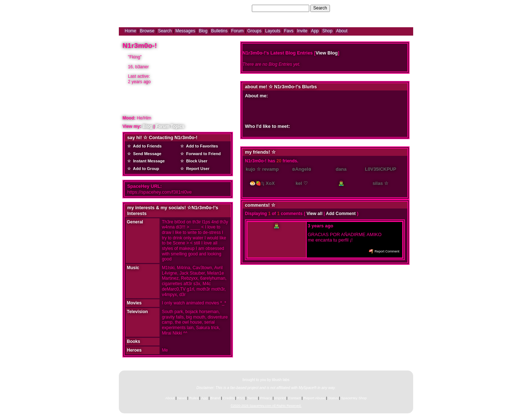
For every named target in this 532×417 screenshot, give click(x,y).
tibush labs (281, 380)
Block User (196, 161)
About (342, 31)
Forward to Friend (202, 154)
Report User (197, 169)
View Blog (327, 53)
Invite (302, 31)
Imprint (280, 398)
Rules (194, 398)
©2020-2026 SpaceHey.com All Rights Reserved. (266, 406)
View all (314, 214)
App (315, 31)
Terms (252, 398)
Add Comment (341, 214)
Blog (203, 31)
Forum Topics (170, 126)
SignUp (402, 8)
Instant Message (148, 161)
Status (333, 398)
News (182, 398)
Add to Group (145, 169)
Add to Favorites (201, 146)
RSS (241, 398)
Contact (295, 398)
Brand (215, 398)
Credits (229, 398)
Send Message (146, 154)
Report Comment (384, 251)
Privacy (266, 398)
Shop (327, 31)
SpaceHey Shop (354, 398)
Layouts (273, 31)
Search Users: (237, 8)
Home (130, 31)
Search (320, 8)
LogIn (386, 8)
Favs (289, 31)
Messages (185, 31)
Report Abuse (314, 398)
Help (373, 8)
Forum (237, 31)
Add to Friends (146, 146)
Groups (254, 31)
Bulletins (219, 31)
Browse (147, 31)
